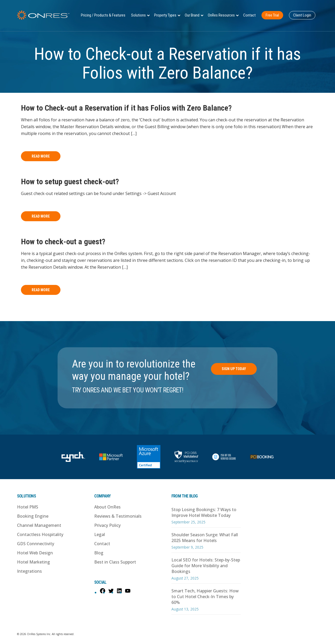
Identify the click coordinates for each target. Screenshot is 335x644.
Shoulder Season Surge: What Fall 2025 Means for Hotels (205, 538)
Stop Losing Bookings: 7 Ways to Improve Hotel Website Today (204, 512)
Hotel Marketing (33, 562)
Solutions (138, 15)
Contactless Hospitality (40, 534)
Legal (100, 534)
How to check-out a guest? (63, 242)
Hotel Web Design (35, 553)
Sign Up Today (234, 369)
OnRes (43, 15)
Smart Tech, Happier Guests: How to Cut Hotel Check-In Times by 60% (205, 597)
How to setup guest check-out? (70, 182)
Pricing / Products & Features (103, 15)
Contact (249, 15)
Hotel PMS (28, 507)
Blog (99, 553)
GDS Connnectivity (36, 544)
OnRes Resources (221, 15)
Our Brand (192, 15)
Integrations (29, 571)
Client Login (302, 15)
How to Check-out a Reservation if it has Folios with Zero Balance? (126, 108)
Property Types (165, 15)
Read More (41, 156)
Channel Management (39, 525)
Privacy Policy (107, 525)
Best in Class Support (115, 562)
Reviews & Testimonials (118, 516)
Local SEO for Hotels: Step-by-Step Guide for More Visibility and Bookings (206, 566)
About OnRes (107, 507)
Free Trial (272, 15)
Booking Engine (33, 516)
